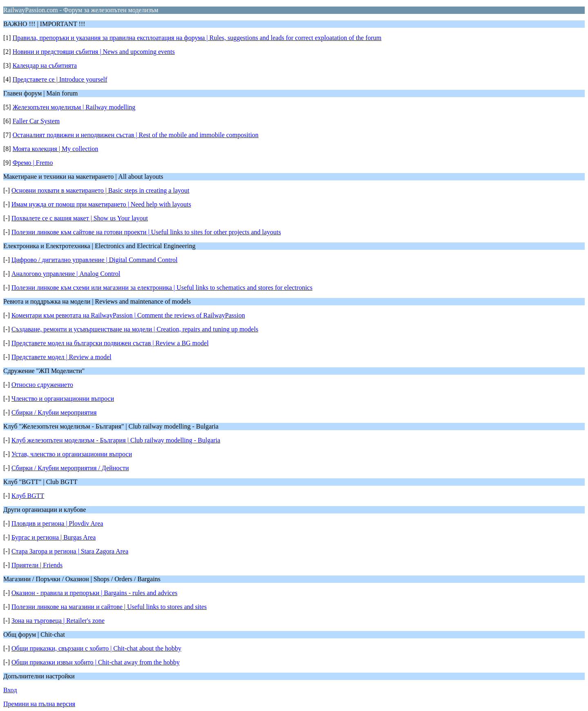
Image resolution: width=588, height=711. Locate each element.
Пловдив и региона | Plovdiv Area (57, 523)
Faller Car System (36, 121)
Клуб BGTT (28, 496)
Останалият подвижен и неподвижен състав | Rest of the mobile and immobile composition (136, 135)
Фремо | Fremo (33, 163)
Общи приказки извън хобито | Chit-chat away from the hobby (96, 662)
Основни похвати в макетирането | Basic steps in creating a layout (100, 190)
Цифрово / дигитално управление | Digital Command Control (95, 260)
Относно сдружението (42, 385)
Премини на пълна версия (39, 704)
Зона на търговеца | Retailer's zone (58, 621)
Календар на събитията (45, 66)
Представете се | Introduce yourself (60, 79)
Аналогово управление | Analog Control (66, 274)
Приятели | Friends (37, 565)
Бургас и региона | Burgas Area (53, 537)
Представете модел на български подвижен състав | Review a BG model (110, 343)
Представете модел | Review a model (61, 357)
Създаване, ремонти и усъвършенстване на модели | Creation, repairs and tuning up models (135, 329)
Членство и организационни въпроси (63, 399)
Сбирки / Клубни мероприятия (54, 412)
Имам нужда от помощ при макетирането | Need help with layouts (101, 204)
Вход (10, 690)
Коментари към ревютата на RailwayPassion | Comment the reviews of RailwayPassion (128, 315)
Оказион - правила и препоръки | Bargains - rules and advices (95, 593)
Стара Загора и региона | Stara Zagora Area (70, 551)
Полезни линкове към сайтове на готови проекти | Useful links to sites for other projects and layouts (146, 232)
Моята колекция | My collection (56, 149)
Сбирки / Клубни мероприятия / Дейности (70, 468)
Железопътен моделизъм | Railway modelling (74, 107)
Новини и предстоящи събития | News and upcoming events (94, 52)
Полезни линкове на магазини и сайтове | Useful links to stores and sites (109, 607)
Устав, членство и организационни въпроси (72, 454)
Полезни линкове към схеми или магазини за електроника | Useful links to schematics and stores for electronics (162, 288)
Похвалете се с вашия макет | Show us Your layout (80, 218)
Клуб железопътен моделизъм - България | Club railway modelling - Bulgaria (116, 440)
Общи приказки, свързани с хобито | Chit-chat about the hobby (96, 648)
